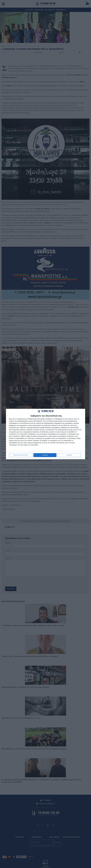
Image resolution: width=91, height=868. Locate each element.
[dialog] (46, 434)
